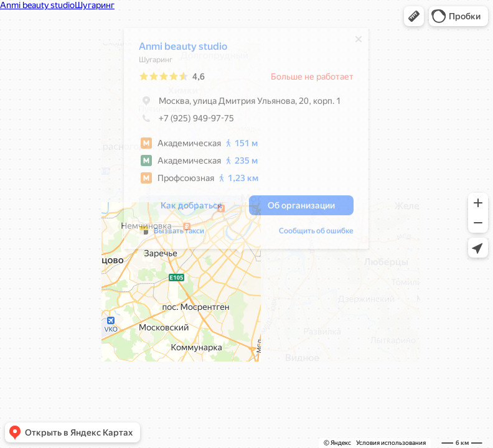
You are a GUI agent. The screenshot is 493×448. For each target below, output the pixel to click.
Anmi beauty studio (177, 49)
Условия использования (391, 443)
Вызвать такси (173, 234)
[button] (414, 16)
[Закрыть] (352, 42)
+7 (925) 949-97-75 (180, 121)
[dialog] (240, 142)
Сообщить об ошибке (310, 234)
